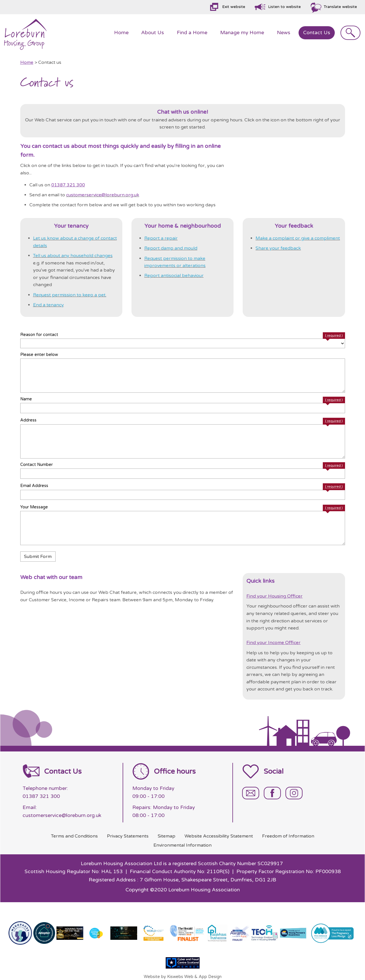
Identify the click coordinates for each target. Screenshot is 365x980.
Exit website (234, 7)
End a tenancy (48, 305)
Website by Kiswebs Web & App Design (183, 977)
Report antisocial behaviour (174, 276)
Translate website (340, 7)
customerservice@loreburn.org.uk (103, 195)
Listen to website (284, 7)
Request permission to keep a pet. (70, 295)
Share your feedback (278, 248)
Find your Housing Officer (274, 596)
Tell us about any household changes (73, 256)
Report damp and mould (171, 248)
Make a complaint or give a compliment (298, 238)
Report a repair (161, 238)
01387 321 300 (68, 185)
